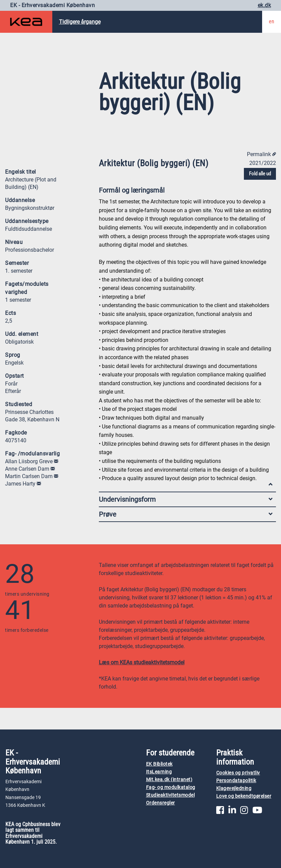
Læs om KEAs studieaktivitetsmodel (142, 662)
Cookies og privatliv (238, 773)
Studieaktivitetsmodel (171, 795)
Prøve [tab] (186, 514)
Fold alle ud (260, 174)
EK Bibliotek (159, 764)
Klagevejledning (234, 788)
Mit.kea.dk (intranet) (169, 780)
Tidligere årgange (80, 22)
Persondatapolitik (236, 781)
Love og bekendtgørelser (244, 796)
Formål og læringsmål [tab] (186, 192)
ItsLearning (159, 772)
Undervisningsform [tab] (186, 499)
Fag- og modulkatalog (171, 787)
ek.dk (264, 5)
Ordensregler (161, 803)
